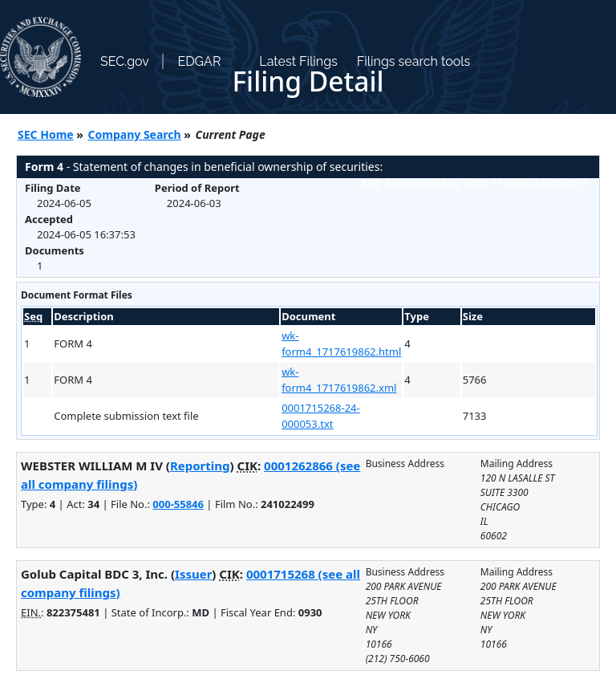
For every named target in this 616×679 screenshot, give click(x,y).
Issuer (193, 574)
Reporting (200, 466)
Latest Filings (298, 61)
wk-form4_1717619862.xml (339, 380)
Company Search (135, 134)
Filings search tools (414, 61)
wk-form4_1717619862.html (341, 344)
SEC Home (46, 134)
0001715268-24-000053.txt (321, 416)
